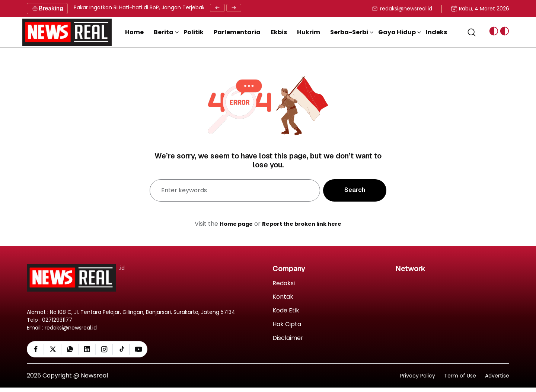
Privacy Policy (418, 380)
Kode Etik (286, 311)
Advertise (497, 380)
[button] (173, 32)
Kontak (283, 297)
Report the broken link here (303, 224)
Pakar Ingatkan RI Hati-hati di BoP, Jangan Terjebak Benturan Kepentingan (169, 7)
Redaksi (284, 284)
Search (355, 190)
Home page (233, 224)
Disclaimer (288, 338)
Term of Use (460, 380)
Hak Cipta (287, 324)
